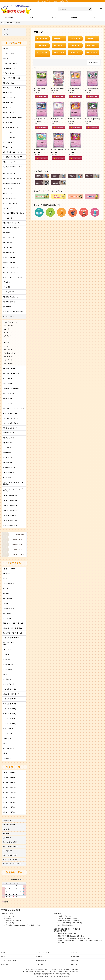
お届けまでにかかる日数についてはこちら (67, 929)
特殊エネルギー (92, 52)
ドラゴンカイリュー (42, 54)
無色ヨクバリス (59, 52)
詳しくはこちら (18, 921)
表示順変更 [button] (93, 63)
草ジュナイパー (42, 39)
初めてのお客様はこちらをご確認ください (26, 925)
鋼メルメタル (92, 46)
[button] (94, 18)
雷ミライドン (92, 39)
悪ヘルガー (75, 46)
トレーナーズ (75, 52)
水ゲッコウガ (75, 39)
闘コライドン (59, 46)
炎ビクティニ (59, 39)
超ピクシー (42, 46)
